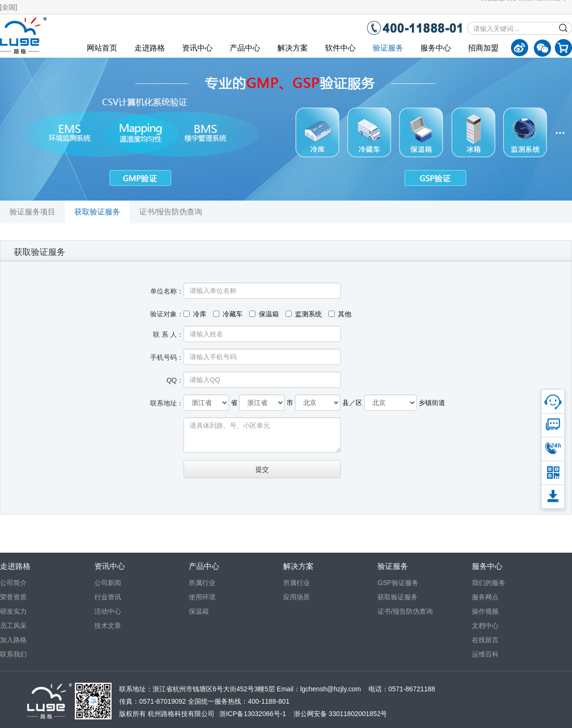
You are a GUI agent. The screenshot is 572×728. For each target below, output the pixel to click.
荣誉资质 (13, 597)
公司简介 (13, 583)
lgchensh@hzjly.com (331, 689)
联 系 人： (168, 334)
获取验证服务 (97, 212)
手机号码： (167, 357)
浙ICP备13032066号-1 (253, 714)
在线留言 (485, 640)
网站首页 (102, 48)
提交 (262, 469)
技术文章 (108, 626)
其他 (340, 314)
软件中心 (340, 48)
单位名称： (167, 291)
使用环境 (202, 597)
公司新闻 (108, 583)
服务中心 (436, 48)
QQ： (175, 380)
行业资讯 (108, 597)
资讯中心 (197, 48)
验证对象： (167, 314)
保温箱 (264, 314)
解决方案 (293, 48)
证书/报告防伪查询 (171, 212)
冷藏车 (228, 314)
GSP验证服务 (398, 583)
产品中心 (245, 48)
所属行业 (202, 583)
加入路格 (13, 640)
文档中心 (485, 626)
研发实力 (13, 611)
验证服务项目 (32, 212)
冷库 (195, 314)
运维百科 (485, 654)
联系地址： (167, 403)
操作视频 (485, 611)
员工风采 (13, 626)
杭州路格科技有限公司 (181, 714)
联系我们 (13, 654)
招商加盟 (483, 48)
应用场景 (296, 597)
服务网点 (485, 597)
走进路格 (150, 48)
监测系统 (304, 314)
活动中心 (108, 611)
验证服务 (388, 48)
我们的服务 (489, 583)
